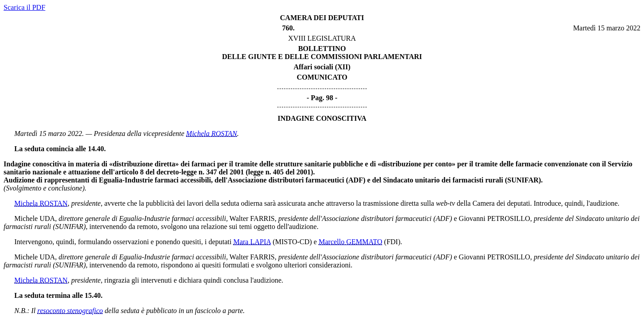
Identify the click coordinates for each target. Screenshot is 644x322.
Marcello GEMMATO (350, 242)
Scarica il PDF (24, 7)
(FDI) (392, 242)
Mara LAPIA (252, 242)
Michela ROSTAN (212, 133)
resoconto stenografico (70, 311)
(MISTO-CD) (292, 242)
